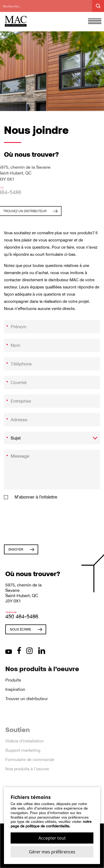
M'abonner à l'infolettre (36, 499)
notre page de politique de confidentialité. (51, 824)
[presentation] (44, 523)
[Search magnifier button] (98, 6)
